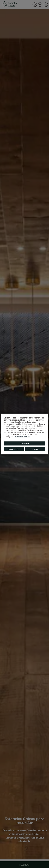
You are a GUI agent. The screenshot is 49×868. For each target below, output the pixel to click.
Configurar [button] (24, 443)
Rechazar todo (14, 449)
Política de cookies (22, 437)
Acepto (35, 449)
